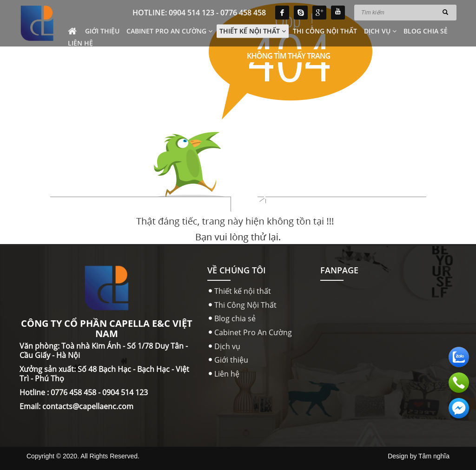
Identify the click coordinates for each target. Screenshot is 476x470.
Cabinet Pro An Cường (169, 31)
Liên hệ (80, 43)
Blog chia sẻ (426, 31)
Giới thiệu (102, 31)
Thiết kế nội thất (253, 31)
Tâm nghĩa (434, 456)
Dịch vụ (380, 31)
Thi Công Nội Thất (325, 31)
